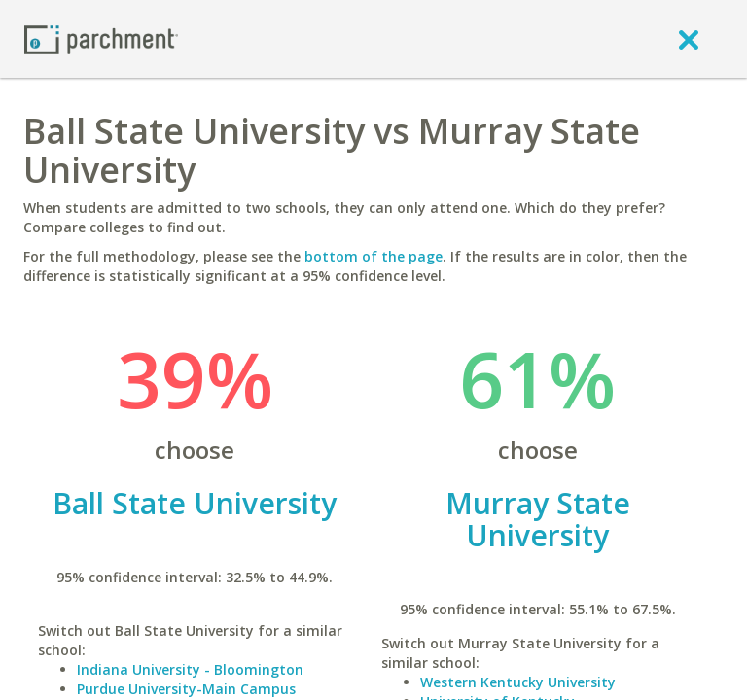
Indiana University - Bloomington (190, 669)
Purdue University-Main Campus (186, 689)
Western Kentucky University (518, 682)
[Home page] (101, 38)
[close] (689, 39)
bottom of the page (373, 256)
